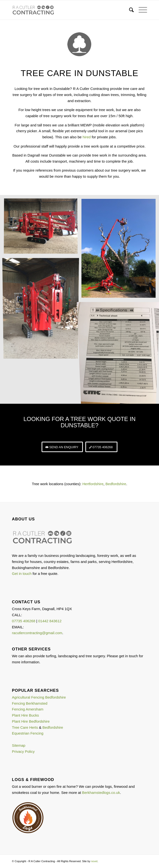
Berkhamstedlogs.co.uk (101, 793)
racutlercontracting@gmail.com (37, 633)
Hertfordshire (93, 484)
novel (94, 861)
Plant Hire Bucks (25, 715)
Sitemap (19, 745)
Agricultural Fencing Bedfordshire (39, 697)
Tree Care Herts (25, 727)
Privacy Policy (23, 751)
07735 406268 (24, 621)
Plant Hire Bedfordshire (31, 721)
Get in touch (22, 574)
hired (87, 137)
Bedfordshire (116, 484)
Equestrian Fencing (28, 733)
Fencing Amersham (28, 709)
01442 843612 (50, 621)
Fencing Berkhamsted (30, 703)
